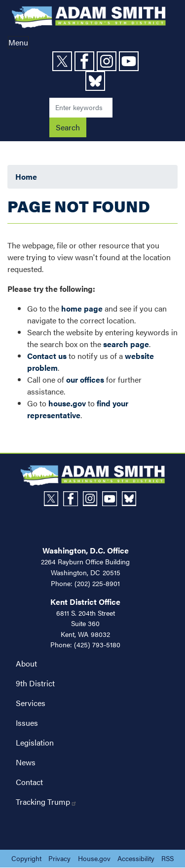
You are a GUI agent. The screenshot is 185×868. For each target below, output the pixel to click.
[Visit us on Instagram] (108, 61)
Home (26, 177)
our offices (85, 379)
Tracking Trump (46, 802)
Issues (27, 723)
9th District (35, 683)
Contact (29, 782)
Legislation (35, 742)
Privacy (59, 858)
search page (126, 344)
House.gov (94, 858)
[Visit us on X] (63, 61)
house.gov (67, 403)
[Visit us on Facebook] (86, 61)
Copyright (26, 858)
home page (82, 308)
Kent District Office (85, 602)
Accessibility (136, 858)
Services (31, 703)
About (26, 663)
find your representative (78, 409)
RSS (167, 858)
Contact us (47, 356)
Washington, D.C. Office (86, 550)
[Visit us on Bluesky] (96, 81)
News (26, 762)
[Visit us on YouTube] (130, 61)
